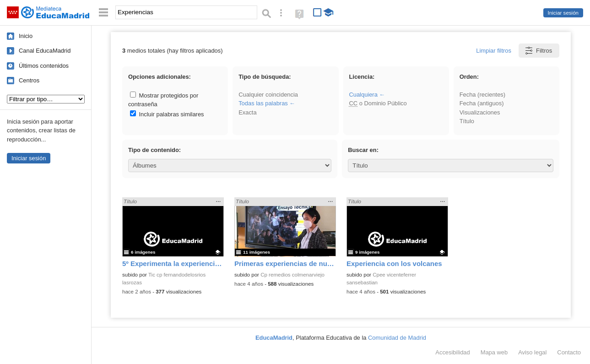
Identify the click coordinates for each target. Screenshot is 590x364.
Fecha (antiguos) (482, 103)
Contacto (569, 352)
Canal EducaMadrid (45, 51)
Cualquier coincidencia (268, 95)
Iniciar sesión (563, 13)
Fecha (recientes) (482, 95)
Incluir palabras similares (167, 114)
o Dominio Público (378, 103)
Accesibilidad (452, 352)
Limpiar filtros (494, 51)
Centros (29, 80)
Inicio (26, 36)
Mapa (494, 352)
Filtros (538, 51)
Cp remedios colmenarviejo (292, 275)
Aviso (532, 352)
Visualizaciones (480, 112)
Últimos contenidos (44, 66)
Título (467, 121)
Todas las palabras (263, 103)
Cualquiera (363, 95)
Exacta (247, 112)
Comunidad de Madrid (397, 338)
